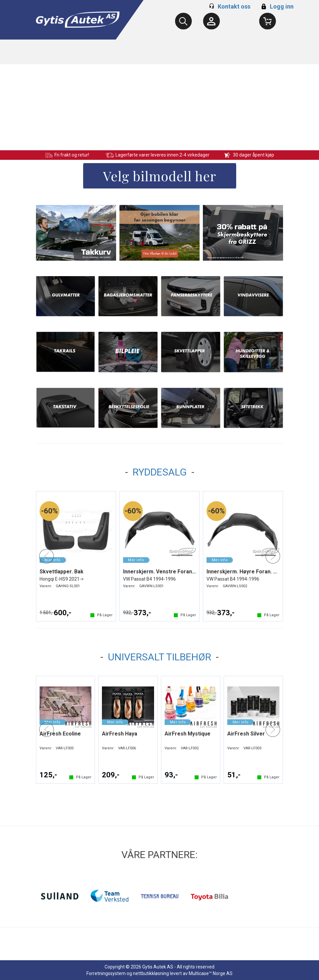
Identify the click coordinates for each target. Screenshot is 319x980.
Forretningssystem (106, 973)
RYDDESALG (160, 472)
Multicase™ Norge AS (211, 973)
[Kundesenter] (211, 21)
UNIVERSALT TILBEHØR (159, 657)
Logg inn (277, 6)
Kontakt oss (234, 6)
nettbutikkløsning (151, 973)
